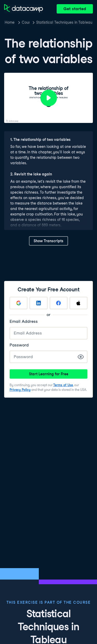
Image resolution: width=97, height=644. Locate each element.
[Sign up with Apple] (79, 303)
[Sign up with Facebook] (59, 303)
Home (10, 22)
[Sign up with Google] (18, 303)
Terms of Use (63, 385)
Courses (26, 22)
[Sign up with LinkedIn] (38, 303)
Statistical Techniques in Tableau (64, 22)
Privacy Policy (20, 390)
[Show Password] (81, 357)
